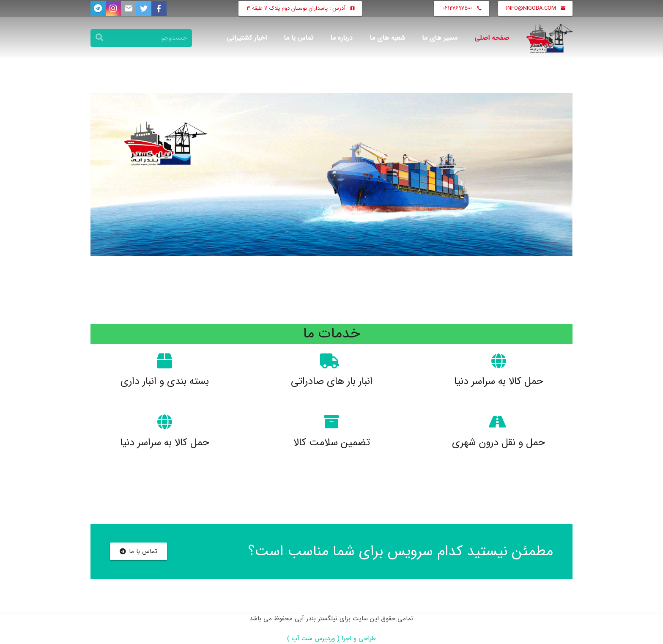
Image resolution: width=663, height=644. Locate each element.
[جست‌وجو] (141, 38)
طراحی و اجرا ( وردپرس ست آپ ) (331, 639)
